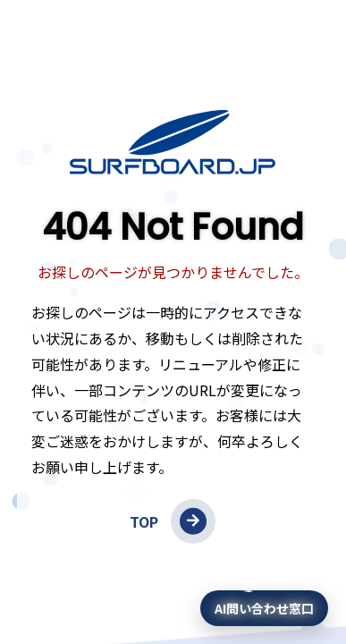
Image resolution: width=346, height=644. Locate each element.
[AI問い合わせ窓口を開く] (264, 608)
